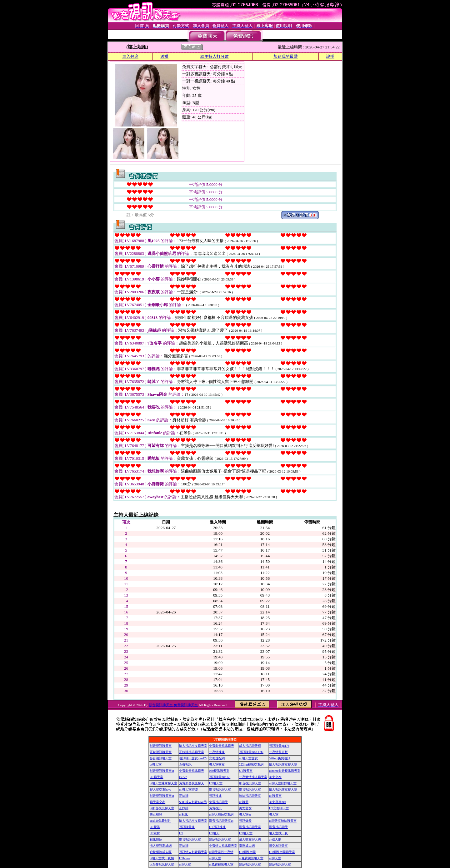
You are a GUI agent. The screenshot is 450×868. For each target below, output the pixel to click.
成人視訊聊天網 (250, 746)
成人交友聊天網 (250, 839)
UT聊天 (214, 833)
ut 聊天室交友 (248, 758)
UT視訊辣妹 (217, 827)
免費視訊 (185, 764)
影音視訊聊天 (278, 827)
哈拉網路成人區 (161, 852)
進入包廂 (130, 56)
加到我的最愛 (286, 56)
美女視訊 (156, 814)
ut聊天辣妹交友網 (221, 814)
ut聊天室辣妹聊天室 (163, 783)
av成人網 (275, 839)
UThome (185, 858)
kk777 (183, 777)
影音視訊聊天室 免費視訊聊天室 (173, 705)
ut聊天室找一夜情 (221, 852)
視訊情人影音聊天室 (193, 852)
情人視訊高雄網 (161, 846)
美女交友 (275, 777)
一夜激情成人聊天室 (253, 777)
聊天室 (274, 814)
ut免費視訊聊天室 (251, 858)
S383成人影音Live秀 (193, 802)
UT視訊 (155, 827)
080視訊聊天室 (219, 771)
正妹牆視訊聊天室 (192, 752)
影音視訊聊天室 (161, 746)
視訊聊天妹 (187, 827)
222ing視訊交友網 (251, 764)
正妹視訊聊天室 (161, 752)
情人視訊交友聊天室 (193, 746)
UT (181, 833)
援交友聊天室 (278, 846)
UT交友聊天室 (279, 808)
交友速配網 (217, 758)
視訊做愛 (245, 821)
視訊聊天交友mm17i (193, 758)
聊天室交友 (217, 764)
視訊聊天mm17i (220, 777)
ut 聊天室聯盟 (188, 789)
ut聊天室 (156, 764)
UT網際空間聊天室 (282, 852)
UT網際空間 (247, 852)
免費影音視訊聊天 (222, 746)
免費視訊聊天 (218, 802)
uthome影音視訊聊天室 (285, 771)
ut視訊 (183, 814)
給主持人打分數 (215, 56)
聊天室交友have (160, 789)
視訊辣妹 (215, 796)
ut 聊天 (244, 802)
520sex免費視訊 (280, 758)
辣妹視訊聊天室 (250, 796)
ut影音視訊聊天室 (162, 808)
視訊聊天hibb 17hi (251, 752)
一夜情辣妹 (217, 752)
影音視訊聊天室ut (162, 771)
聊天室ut (245, 814)
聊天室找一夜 (278, 833)
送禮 (164, 56)
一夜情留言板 (278, 752)
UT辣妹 (155, 833)
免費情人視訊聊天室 (223, 846)
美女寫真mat (278, 802)
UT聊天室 (246, 771)
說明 (330, 56)
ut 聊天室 (275, 796)
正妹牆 (184, 796)
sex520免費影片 (160, 821)
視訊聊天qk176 (279, 746)
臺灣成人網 (247, 846)
